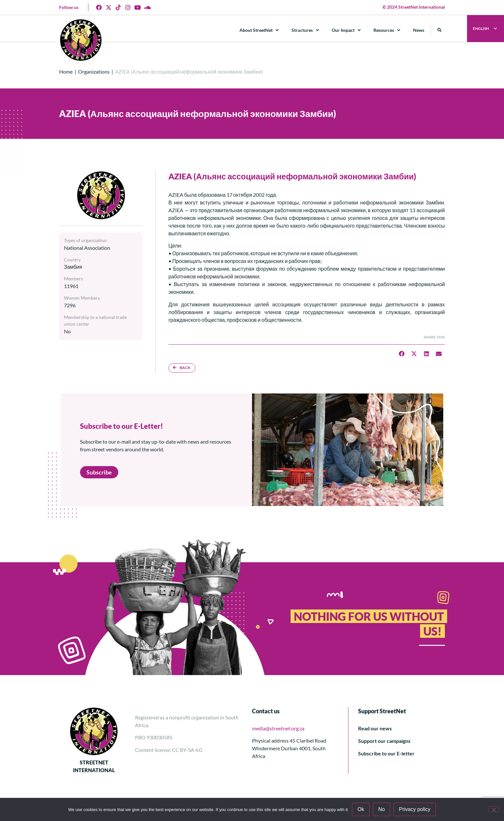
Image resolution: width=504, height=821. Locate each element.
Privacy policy (415, 809)
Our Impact (346, 30)
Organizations (94, 72)
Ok (361, 809)
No (382, 809)
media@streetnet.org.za (278, 728)
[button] (440, 30)
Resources (387, 30)
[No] (494, 809)
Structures (305, 30)
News (419, 30)
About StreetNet (259, 30)
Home (66, 72)
